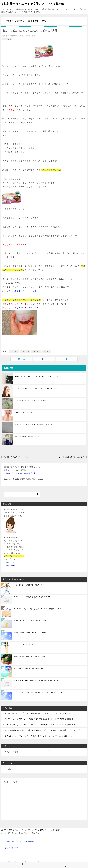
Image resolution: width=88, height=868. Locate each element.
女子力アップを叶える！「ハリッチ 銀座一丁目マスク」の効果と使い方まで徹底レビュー (39, 736)
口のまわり (25, 351)
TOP (25, 830)
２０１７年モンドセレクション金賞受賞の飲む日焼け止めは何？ (39, 692)
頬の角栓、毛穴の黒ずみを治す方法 (16, 457)
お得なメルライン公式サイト (26, 308)
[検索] (22, 494)
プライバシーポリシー (13, 848)
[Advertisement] (44, 801)
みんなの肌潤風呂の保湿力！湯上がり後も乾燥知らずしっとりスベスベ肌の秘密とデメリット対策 (42, 730)
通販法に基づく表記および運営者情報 (19, 842)
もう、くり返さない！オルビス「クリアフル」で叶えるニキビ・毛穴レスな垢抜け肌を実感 (40, 725)
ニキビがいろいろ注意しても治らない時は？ (33, 597)
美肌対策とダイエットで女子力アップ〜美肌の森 (33, 4)
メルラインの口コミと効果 (25, 291)
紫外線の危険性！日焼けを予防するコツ (31, 633)
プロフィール (11, 566)
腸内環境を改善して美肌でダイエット (30, 657)
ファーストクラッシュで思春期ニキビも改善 (31, 400)
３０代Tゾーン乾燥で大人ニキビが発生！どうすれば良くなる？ (37, 388)
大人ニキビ (36, 351)
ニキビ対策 (7, 39)
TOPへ (66, 865)
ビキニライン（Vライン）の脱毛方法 (30, 669)
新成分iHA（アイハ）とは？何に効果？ (31, 621)
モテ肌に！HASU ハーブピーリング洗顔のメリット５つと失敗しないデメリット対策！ (38, 713)
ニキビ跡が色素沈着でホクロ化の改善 (71, 457)
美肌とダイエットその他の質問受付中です (22, 473)
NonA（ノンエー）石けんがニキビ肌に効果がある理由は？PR (37, 376)
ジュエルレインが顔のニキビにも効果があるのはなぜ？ (34, 425)
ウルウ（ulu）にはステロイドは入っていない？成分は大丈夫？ (38, 609)
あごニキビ (14, 351)
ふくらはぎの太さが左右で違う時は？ (31, 585)
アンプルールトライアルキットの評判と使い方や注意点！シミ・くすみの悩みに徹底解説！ (40, 719)
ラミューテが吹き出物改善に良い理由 (28, 437)
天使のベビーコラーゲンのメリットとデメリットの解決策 (37, 681)
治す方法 (47, 351)
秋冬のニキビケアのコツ (24, 413)
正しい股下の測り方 (24, 645)
